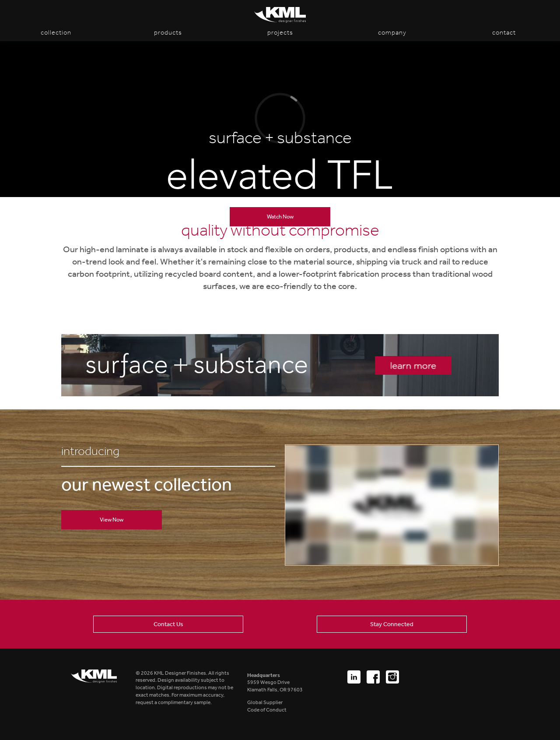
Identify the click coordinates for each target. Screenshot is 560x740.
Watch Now (280, 217)
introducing (90, 451)
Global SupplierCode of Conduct (267, 706)
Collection (56, 32)
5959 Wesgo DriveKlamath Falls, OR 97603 (275, 683)
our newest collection (147, 485)
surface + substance (280, 138)
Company (392, 32)
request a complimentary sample (173, 702)
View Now (112, 520)
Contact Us (168, 624)
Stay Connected (392, 624)
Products (168, 32)
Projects (280, 32)
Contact (504, 32)
